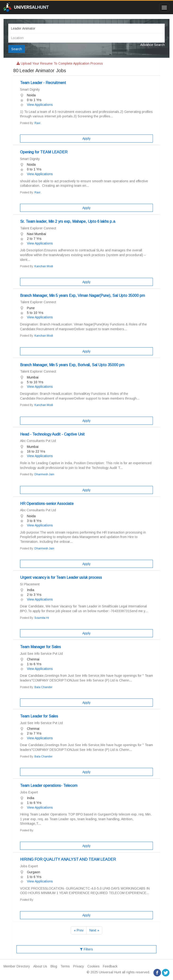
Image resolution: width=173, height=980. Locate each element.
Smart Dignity (30, 89)
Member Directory (17, 966)
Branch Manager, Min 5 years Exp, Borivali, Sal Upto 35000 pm (72, 365)
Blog (54, 966)
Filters (86, 949)
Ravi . (38, 123)
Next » (94, 930)
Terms (65, 966)
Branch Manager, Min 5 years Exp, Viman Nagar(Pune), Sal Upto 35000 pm (82, 296)
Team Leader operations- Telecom (49, 786)
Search (17, 49)
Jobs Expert (29, 792)
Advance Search (152, 45)
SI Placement (30, 584)
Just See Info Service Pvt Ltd (41, 654)
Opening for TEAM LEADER (44, 152)
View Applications (36, 105)
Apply (86, 138)
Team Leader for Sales (39, 716)
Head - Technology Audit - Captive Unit (52, 434)
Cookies (93, 966)
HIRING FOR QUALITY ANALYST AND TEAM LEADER (68, 859)
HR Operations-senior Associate (47, 504)
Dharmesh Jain (44, 474)
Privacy (79, 966)
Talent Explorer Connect (38, 228)
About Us (40, 966)
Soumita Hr (42, 618)
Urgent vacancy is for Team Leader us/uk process (61, 577)
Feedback (110, 966)
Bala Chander (43, 687)
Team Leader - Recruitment (43, 83)
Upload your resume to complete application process (60, 63)
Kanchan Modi (44, 266)
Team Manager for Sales (40, 647)
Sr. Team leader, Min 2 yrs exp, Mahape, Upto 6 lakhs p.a (68, 221)
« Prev (79, 930)
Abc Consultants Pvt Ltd (38, 441)
